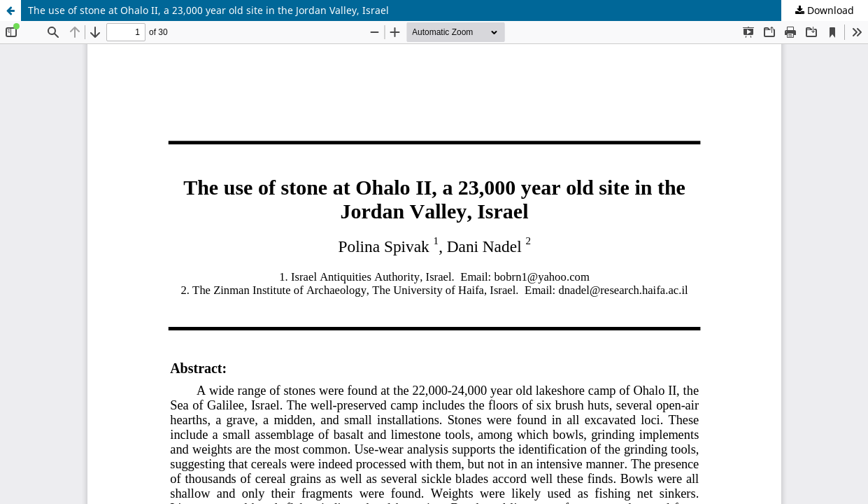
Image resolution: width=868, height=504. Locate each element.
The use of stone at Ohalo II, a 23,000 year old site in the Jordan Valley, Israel (208, 10)
